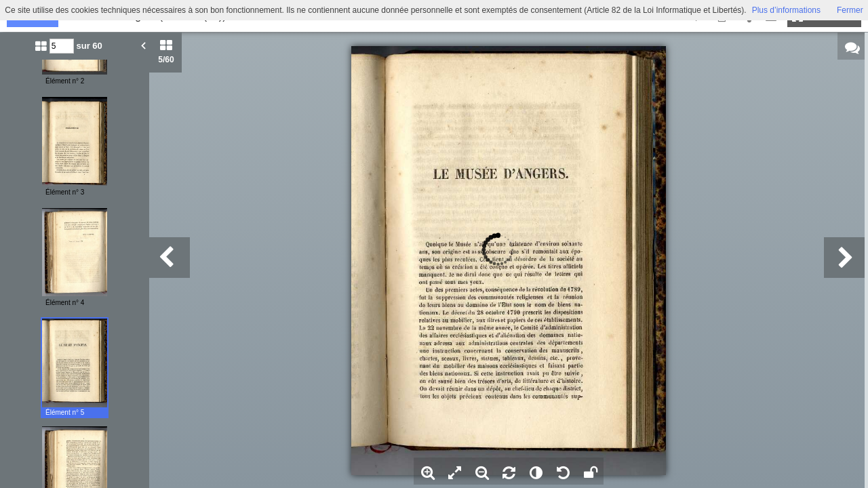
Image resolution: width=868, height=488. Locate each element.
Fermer (850, 10)
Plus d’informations (786, 10)
